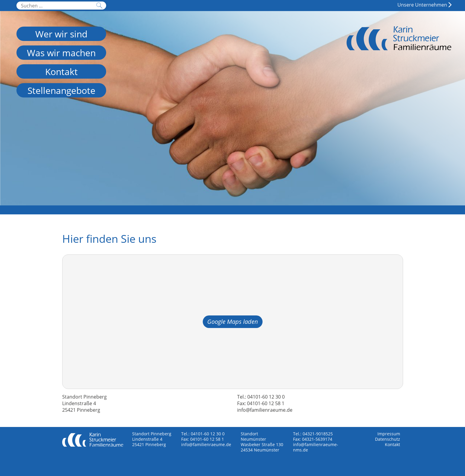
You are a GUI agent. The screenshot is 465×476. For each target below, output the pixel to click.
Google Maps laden (233, 322)
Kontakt (392, 444)
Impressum (389, 434)
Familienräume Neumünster (399, 45)
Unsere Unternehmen (422, 5)
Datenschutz (388, 439)
